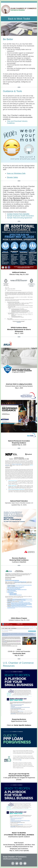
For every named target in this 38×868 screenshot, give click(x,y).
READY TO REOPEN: (19, 833)
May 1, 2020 (19, 388)
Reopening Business (19, 719)
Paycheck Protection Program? (19, 776)
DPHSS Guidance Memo (19, 328)
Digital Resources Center (19, 721)
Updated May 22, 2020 (19, 445)
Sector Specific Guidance (23, 725)
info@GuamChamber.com (12, 859)
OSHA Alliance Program (19, 618)
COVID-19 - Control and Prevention (19, 651)
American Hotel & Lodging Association (19, 384)
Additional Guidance (19, 272)
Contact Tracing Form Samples (18, 214)
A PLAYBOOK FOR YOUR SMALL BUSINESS (19, 835)
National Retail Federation (19, 501)
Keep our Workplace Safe (16, 173)
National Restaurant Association (19, 441)
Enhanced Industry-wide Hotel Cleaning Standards (19, 386)
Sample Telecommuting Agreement (20, 218)
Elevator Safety (13, 177)
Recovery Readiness (19, 558)
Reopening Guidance (19, 443)
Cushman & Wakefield (19, 562)
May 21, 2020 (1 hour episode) (19, 851)
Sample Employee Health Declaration (20, 216)
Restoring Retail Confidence (19, 560)
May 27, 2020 (19, 333)
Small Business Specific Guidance (19, 837)
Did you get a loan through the (19, 774)
